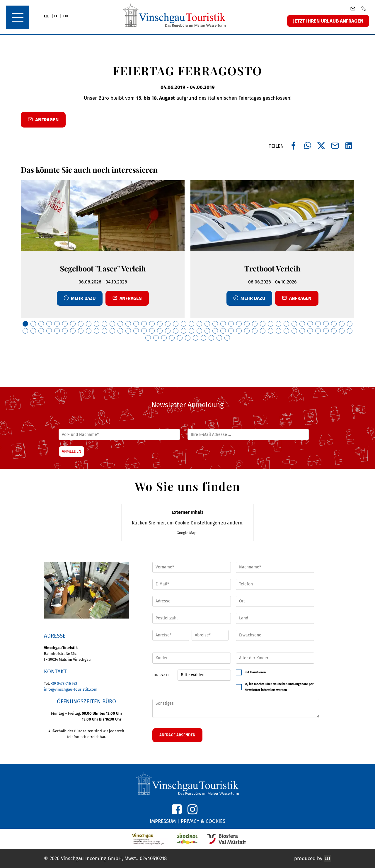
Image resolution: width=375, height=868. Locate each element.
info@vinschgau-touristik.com (71, 689)
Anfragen (127, 298)
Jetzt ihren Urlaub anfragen (328, 21)
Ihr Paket (161, 675)
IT (56, 16)
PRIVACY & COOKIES (203, 821)
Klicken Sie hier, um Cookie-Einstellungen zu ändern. (188, 522)
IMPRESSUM (163, 821)
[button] (86, 590)
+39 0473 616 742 (64, 683)
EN (65, 16)
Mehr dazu (80, 298)
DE (47, 16)
